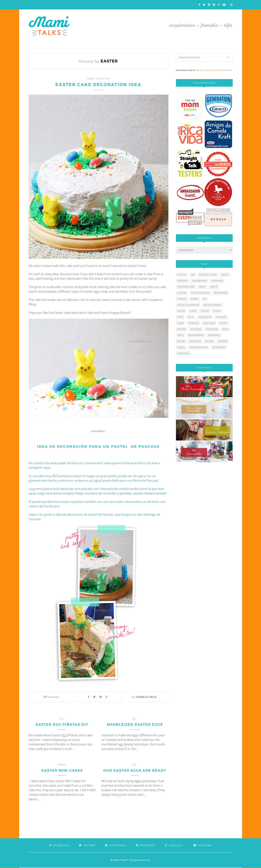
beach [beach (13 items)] (225, 275)
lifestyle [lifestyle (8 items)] (193, 323)
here (141, 287)
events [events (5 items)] (205, 311)
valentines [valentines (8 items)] (219, 347)
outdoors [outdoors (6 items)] (196, 329)
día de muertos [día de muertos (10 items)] (212, 305)
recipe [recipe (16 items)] (181, 341)
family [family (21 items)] (217, 311)
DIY (62, 719)
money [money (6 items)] (224, 323)
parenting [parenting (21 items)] (212, 329)
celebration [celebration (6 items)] (200, 281)
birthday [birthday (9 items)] (183, 281)
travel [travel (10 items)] (181, 347)
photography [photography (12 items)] (196, 335)
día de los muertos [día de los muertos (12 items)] (188, 305)
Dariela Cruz (146, 697)
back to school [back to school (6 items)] (208, 275)
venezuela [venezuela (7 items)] (184, 353)
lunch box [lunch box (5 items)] (209, 323)
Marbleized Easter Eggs (135, 725)
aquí (32, 494)
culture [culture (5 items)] (182, 293)
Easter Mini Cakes (62, 771)
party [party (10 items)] (181, 335)
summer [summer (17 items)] (223, 341)
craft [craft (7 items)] (202, 287)
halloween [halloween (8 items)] (205, 317)
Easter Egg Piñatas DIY (62, 725)
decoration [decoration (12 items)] (221, 293)
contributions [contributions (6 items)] (186, 287)
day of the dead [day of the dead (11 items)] (200, 293)
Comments (52, 697)
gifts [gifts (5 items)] (191, 317)
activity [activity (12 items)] (182, 275)
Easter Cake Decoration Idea (98, 85)
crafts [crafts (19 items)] (214, 287)
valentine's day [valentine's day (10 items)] (199, 347)
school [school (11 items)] (209, 341)
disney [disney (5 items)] (195, 299)
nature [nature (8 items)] (182, 329)
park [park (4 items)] (225, 329)
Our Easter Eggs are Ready (135, 771)
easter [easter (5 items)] (181, 311)
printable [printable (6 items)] (214, 335)
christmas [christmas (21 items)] (217, 281)
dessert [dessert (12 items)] (182, 299)
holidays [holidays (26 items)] (221, 317)
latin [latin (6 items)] (180, 323)
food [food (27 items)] (180, 317)
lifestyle (103, 79)
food (90, 79)
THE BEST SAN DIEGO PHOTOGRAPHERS (214, 70)
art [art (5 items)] (193, 275)
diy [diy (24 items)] (205, 299)
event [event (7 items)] (193, 311)
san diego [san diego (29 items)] (195, 341)
